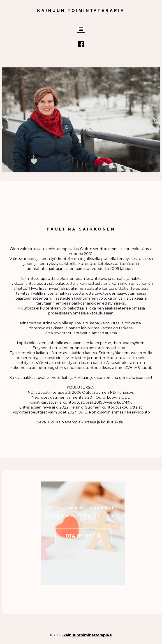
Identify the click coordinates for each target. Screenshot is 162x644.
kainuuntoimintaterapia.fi (88, 635)
